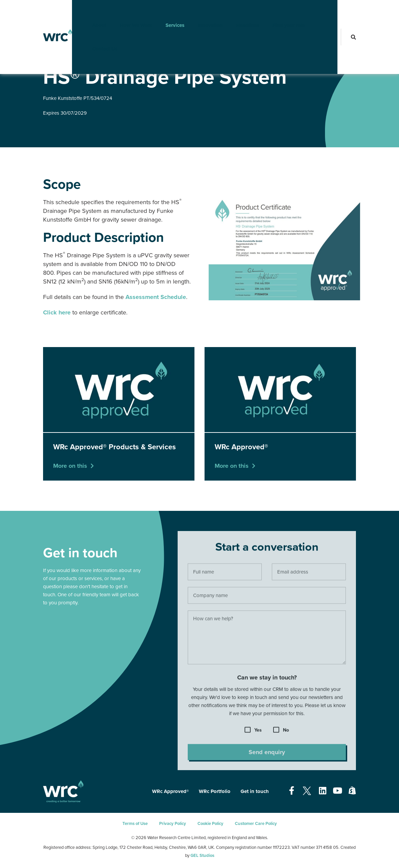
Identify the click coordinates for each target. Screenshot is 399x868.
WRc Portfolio (215, 791)
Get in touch (255, 791)
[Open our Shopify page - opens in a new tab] (352, 791)
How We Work (125, 12)
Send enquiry (267, 754)
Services (165, 12)
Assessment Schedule (156, 297)
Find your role (278, 12)
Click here (57, 312)
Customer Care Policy (256, 824)
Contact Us (94, 35)
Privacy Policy (173, 824)
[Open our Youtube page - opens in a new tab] (337, 791)
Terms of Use (135, 824)
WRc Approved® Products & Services (135, 57)
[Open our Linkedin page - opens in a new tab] (323, 791)
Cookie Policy (210, 824)
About (89, 12)
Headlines (237, 12)
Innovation (200, 12)
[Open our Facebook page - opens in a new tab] (292, 791)
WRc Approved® (80, 57)
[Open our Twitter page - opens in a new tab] (307, 791)
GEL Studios (202, 856)
